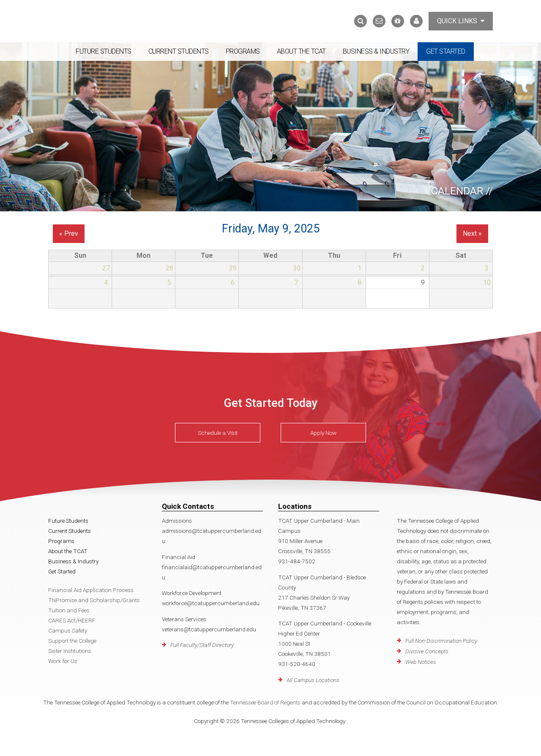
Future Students (104, 51)
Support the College (72, 641)
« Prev (69, 233)
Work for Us (63, 661)
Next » (472, 233)
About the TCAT (301, 51)
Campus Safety (68, 630)
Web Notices (421, 662)
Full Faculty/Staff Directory (202, 645)
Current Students (179, 51)
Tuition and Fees (69, 610)
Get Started (446, 51)
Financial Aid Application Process (91, 590)
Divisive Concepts (427, 651)
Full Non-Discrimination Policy (441, 641)
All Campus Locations (313, 680)
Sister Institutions (70, 651)
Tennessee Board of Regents (265, 702)
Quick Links (461, 21)
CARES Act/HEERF (72, 620)
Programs (243, 51)
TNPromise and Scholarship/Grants (94, 600)
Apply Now (323, 433)
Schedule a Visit (218, 433)
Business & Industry (376, 51)
